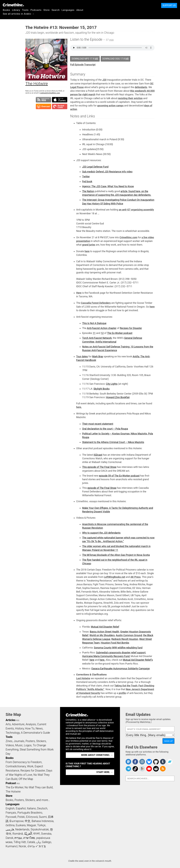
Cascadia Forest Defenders (96, 303)
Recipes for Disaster (131, 328)
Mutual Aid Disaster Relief (105, 627)
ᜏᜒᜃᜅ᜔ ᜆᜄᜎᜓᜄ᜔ (37, 846)
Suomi (43, 817)
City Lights (112, 384)
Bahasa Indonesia (43, 821)
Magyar (31, 825)
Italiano (31, 808)
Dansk (9, 838)
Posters (30, 741)
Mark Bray (98, 357)
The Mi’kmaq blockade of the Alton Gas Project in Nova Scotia (116, 555)
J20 (104, 80)
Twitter (86, 177)
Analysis (31, 724)
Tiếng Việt (20, 842)
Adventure (18, 724)
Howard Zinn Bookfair (118, 397)
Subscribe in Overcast (43, 106)
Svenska (46, 834)
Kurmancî (12, 846)
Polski (21, 817)
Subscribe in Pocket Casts (60, 106)
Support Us (169, 5)
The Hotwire (13, 792)
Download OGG (116, 59)
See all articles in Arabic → (19, 14)
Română (18, 834)
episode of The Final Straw (102, 488)
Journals (19, 741)
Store (47, 10)
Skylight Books (102, 389)
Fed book (87, 181)
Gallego (47, 842)
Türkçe (41, 825)
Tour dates (82, 357)
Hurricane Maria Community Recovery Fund (106, 656)
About (80, 10)
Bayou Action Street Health (104, 632)
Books (6, 10)
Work (30, 766)
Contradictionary (16, 766)
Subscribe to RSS (43, 100)
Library (16, 10)
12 (102, 333)
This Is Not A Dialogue (94, 323)
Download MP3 (85, 59)
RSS (18, 720)
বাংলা (36, 834)
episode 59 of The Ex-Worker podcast (119, 476)
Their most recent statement (98, 424)
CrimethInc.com (128, 237)
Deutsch (42, 808)
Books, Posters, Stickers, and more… (28, 800)
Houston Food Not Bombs (115, 643)
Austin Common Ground (129, 635)
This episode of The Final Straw (99, 467)
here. (79, 407)
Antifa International (106, 342)
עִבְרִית (18, 838)
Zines (9, 741)
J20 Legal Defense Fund (95, 167)
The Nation (88, 191)
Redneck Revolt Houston (125, 639)
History (19, 728)
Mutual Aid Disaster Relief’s (138, 660)
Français (11, 813)
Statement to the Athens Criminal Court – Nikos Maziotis (113, 442)
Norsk (22, 846)
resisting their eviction (130, 98)
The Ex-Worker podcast (120, 333)
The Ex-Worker (14, 787)
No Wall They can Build (39, 787)
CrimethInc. (13, 5)
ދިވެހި (38, 842)
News (39, 728)
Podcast (11, 783)
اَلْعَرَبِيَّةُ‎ (28, 834)
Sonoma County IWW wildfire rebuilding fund (118, 648)
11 (94, 333)
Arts (8, 724)
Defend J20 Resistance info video (114, 172)
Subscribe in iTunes (60, 100)
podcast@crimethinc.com (50, 93)
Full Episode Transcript (83, 65)
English (10, 808)
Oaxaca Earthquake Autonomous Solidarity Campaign (121, 669)
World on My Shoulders (102, 635)
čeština (10, 825)
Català (31, 842)
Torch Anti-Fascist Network (97, 338)
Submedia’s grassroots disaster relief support (121, 653)
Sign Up (168, 741)
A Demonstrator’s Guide (36, 733)
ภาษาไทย (29, 838)
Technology (13, 733)
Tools (25, 10)
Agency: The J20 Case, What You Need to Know (108, 186)
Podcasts (36, 10)
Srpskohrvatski (40, 829)
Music (19, 745)
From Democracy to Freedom (24, 762)
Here (79, 293)
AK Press (136, 577)
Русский (11, 817)
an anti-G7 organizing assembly (136, 210)
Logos (28, 745)
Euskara (21, 825)
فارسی (10, 829)
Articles (11, 720)
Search (56, 10)
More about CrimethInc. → (97, 755)
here (87, 251)
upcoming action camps (110, 106)
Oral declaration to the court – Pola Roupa (105, 429)
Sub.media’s (89, 172)
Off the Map (26, 779)
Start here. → (105, 772)
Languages (68, 10)
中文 (28, 821)
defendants (141, 87)
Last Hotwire (83, 678)
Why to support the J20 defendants (101, 533)
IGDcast (98, 455)
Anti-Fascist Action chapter (102, 328)
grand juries (89, 245)
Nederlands (22, 829)
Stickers (41, 741)
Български (17, 821)
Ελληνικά (32, 817)
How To (30, 728)
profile (122, 693)
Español (21, 808)
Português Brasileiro (30, 813)
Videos (10, 745)
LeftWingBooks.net (115, 577)
